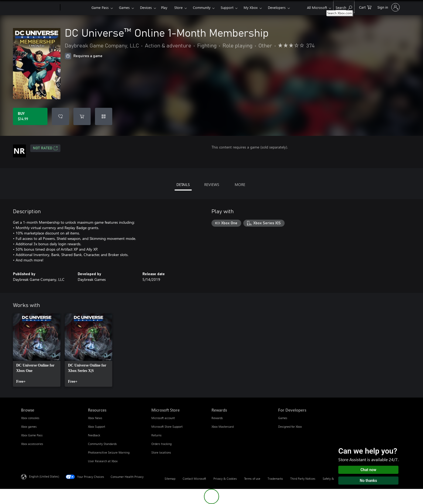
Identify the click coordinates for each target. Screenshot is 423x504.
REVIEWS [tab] (212, 184)
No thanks (369, 481)
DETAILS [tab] (183, 184)
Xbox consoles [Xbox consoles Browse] (30, 418)
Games (124, 7)
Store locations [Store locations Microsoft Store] (161, 452)
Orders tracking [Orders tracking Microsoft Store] (161, 444)
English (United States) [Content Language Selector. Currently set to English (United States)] (44, 476)
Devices (146, 7)
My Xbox (251, 7)
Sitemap (170, 479)
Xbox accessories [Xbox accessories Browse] (32, 444)
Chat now (368, 470)
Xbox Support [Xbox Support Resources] (97, 427)
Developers (277, 7)
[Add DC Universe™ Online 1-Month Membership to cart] (82, 116)
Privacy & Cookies (225, 479)
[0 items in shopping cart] (365, 7)
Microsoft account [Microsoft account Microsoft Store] (163, 418)
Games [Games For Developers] (283, 418)
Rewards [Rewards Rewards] (217, 418)
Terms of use (252, 479)
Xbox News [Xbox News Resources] (95, 418)
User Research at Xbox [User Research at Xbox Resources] (103, 461)
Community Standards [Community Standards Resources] (102, 444)
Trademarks (275, 479)
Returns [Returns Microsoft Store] (156, 435)
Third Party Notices (303, 479)
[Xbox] (75, 8)
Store (178, 7)
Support (227, 7)
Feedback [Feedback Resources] (94, 435)
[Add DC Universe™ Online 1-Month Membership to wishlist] (60, 116)
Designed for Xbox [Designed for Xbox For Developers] (290, 427)
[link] (37, 350)
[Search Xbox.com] (344, 7)
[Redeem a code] (104, 116)
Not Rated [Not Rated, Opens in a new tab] (45, 148)
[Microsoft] (40, 8)
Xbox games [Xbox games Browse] (29, 427)
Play (164, 7)
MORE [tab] (240, 184)
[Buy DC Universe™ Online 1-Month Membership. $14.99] (30, 116)
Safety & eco (331, 479)
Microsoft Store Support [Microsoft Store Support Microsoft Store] (167, 427)
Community (202, 7)
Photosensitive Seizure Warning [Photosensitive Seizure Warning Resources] (109, 452)
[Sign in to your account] (388, 7)
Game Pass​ (100, 7)
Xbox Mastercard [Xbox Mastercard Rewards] (223, 427)
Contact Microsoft (194, 479)
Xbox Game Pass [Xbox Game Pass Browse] (32, 435)
